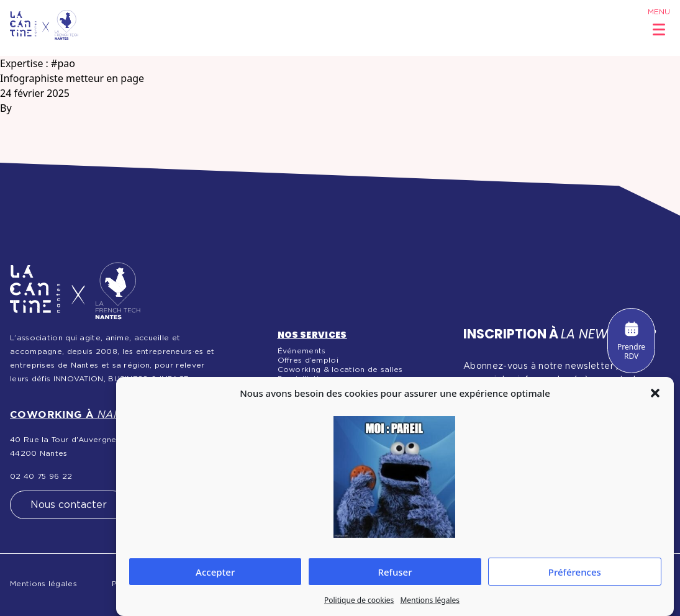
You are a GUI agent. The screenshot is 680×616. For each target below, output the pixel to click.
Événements (302, 351)
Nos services (312, 335)
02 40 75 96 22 (41, 476)
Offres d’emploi (308, 360)
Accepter (215, 572)
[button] (655, 393)
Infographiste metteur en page (72, 78)
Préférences (575, 572)
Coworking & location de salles (340, 369)
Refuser (395, 572)
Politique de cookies (359, 600)
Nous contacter (69, 505)
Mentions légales (430, 600)
